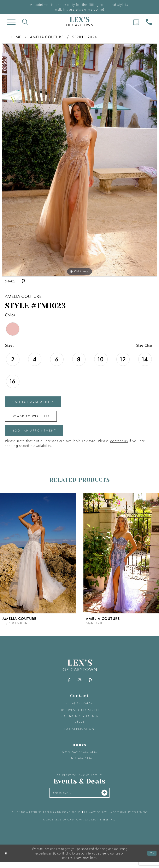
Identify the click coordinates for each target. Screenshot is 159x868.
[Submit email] (107, 798)
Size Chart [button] (144, 345)
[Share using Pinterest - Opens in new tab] (23, 281)
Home (16, 37)
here (93, 863)
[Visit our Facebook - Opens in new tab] (69, 685)
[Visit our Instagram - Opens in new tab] (80, 685)
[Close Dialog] (7, 859)
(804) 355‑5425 (79, 708)
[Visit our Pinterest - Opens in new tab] (90, 685)
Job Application (79, 734)
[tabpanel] (79, 160)
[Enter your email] (80, 798)
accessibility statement (129, 818)
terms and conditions (63, 818)
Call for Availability (36, 403)
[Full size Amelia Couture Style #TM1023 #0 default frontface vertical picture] (79, 160)
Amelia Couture (47, 37)
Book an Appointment (38, 435)
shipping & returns (27, 818)
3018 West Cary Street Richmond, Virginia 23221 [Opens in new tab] (79, 721)
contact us (119, 446)
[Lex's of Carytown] (79, 22)
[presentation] (38, 558)
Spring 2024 (85, 37)
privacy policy (96, 818)
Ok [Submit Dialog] (152, 859)
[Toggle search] (25, 22)
